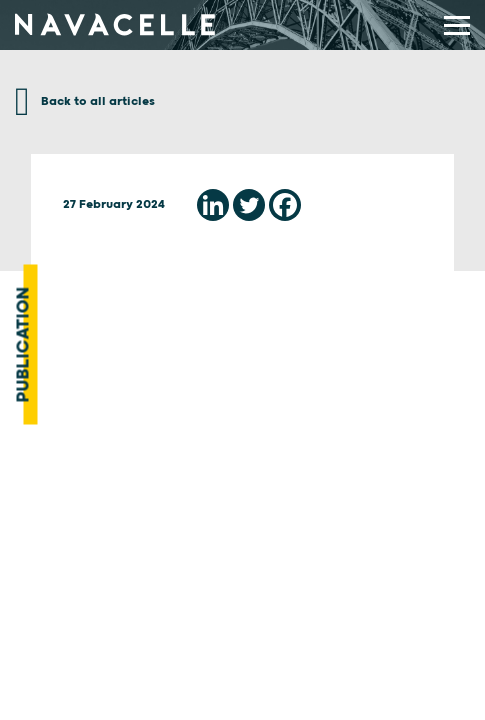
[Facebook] (285, 205)
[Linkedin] (213, 205)
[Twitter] (249, 205)
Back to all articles (85, 101)
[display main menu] (457, 25)
